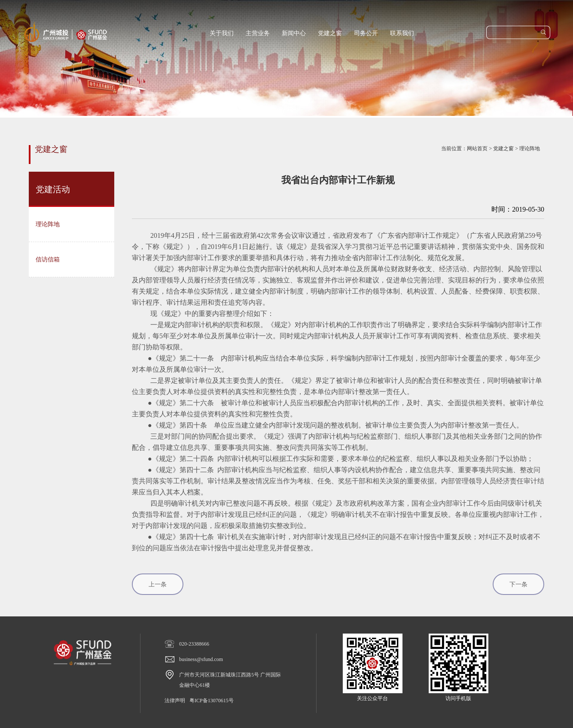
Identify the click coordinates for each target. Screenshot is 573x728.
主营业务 (258, 33)
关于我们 (222, 33)
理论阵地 (530, 149)
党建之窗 (330, 33)
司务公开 (366, 33)
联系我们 (402, 33)
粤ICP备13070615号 (212, 701)
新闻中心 (294, 33)
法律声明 (175, 701)
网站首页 (477, 149)
